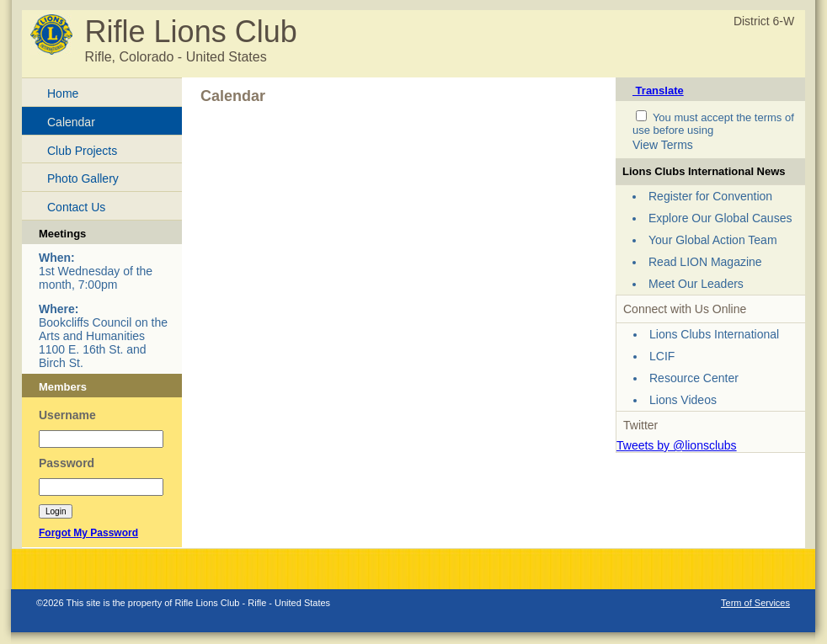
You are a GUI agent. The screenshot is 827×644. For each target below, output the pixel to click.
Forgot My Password (88, 533)
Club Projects (82, 151)
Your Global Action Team (713, 240)
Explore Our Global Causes (720, 218)
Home (63, 93)
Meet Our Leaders (696, 284)
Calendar (71, 122)
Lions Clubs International (714, 334)
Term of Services (755, 603)
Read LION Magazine (705, 262)
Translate (658, 90)
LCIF (662, 356)
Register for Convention (710, 196)
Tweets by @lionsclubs (677, 445)
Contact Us (76, 207)
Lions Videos (683, 400)
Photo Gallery (83, 178)
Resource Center (694, 378)
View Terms (663, 145)
